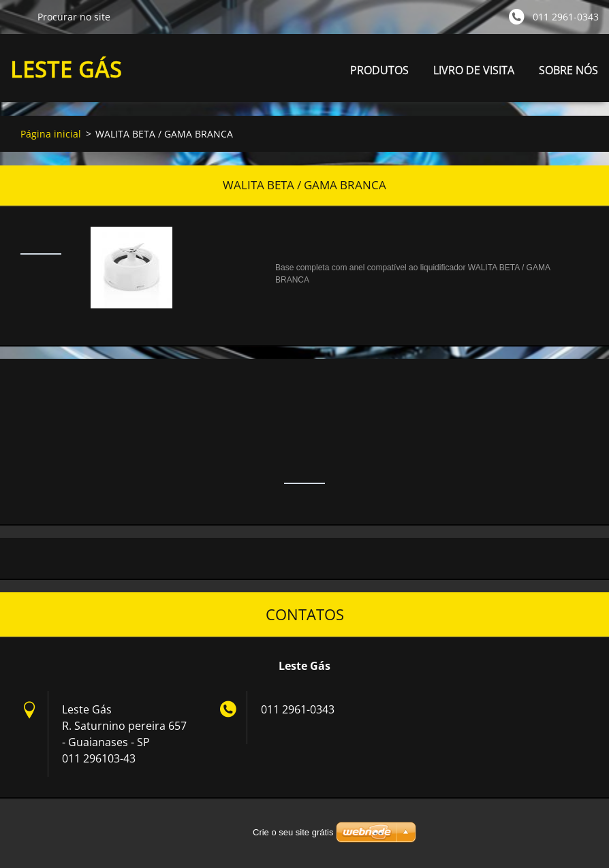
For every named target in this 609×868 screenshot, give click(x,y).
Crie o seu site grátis (293, 832)
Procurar (18, 16)
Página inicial (51, 134)
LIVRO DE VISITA (474, 70)
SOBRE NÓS (568, 70)
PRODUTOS (379, 74)
